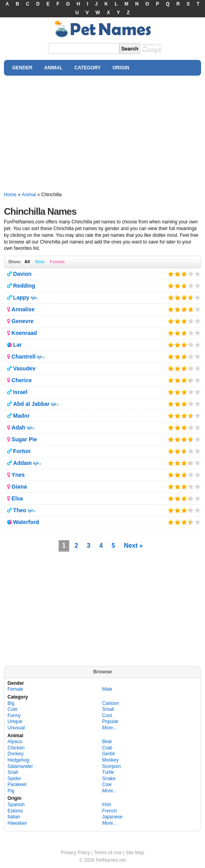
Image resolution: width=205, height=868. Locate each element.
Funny (14, 716)
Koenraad (24, 333)
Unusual (16, 728)
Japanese (113, 817)
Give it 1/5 (171, 274)
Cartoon (111, 703)
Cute (12, 709)
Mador (21, 416)
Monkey (111, 760)
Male (40, 262)
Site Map (135, 853)
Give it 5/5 (198, 274)
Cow (107, 784)
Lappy (21, 297)
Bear (107, 742)
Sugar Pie (24, 439)
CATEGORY (88, 68)
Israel (20, 392)
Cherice (21, 380)
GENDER (22, 68)
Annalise (23, 309)
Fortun (22, 451)
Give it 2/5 (178, 274)
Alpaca (15, 742)
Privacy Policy (75, 853)
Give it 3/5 (184, 274)
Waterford (26, 522)
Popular (110, 721)
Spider (14, 779)
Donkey (16, 754)
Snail (13, 772)
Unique (15, 721)
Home (10, 195)
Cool (107, 716)
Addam (22, 463)
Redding (24, 286)
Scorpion (112, 766)
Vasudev (24, 368)
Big (11, 703)
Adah (18, 427)
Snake (109, 779)
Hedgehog (18, 760)
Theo (19, 510)
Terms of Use (108, 853)
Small (108, 709)
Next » (133, 546)
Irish (107, 805)
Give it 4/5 (191, 274)
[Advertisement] (102, 134)
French (110, 811)
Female (57, 262)
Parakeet (17, 784)
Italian (14, 817)
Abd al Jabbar (31, 404)
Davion (22, 274)
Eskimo (15, 811)
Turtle (108, 772)
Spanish (16, 805)
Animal (29, 195)
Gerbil (109, 754)
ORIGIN (121, 68)
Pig (11, 791)
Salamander (20, 766)
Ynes (18, 475)
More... (110, 728)
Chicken (16, 748)
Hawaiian (17, 823)
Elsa (17, 498)
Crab (107, 748)
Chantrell (23, 357)
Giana (19, 487)
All (27, 262)
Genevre (22, 321)
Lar (17, 345)
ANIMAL (53, 68)
